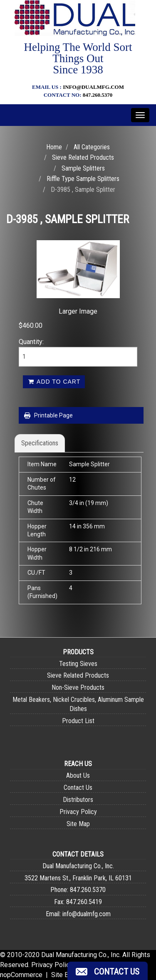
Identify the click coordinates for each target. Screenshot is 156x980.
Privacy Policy (78, 812)
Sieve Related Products (83, 157)
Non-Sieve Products (78, 687)
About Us (78, 775)
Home (54, 147)
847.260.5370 (98, 95)
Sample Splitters (83, 168)
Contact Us (78, 788)
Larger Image (78, 311)
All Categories (92, 147)
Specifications (40, 443)
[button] (108, 971)
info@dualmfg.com (93, 87)
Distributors (78, 800)
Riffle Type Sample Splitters (83, 179)
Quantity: (31, 342)
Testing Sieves (78, 664)
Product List (78, 721)
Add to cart (54, 382)
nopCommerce (21, 975)
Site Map (78, 824)
